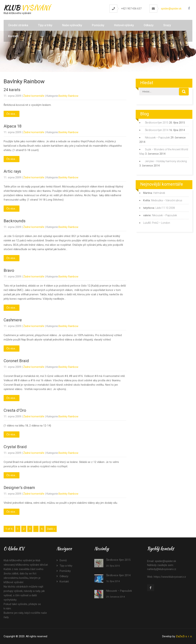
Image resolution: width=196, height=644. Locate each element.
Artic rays (12, 171)
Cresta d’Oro (15, 410)
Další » (51, 529)
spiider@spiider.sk (171, 9)
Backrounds (15, 221)
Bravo (9, 270)
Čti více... (12, 114)
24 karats (12, 90)
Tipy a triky (45, 25)
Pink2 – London (161, 223)
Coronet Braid (16, 361)
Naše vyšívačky (72, 25)
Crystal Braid (15, 447)
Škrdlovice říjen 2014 (157, 130)
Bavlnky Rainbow (68, 96)
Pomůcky (98, 25)
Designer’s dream (19, 488)
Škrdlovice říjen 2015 (157, 123)
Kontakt (13, 36)
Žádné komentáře (34, 96)
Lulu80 (147, 223)
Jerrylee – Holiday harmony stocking (166, 161)
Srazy (167, 25)
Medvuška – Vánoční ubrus (167, 200)
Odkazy (149, 25)
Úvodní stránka (18, 25)
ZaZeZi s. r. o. (184, 636)
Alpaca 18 (13, 126)
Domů (63, 560)
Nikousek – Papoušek (157, 138)
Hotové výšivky (124, 25)
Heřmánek (159, 193)
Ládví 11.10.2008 (165, 208)
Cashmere (13, 320)
